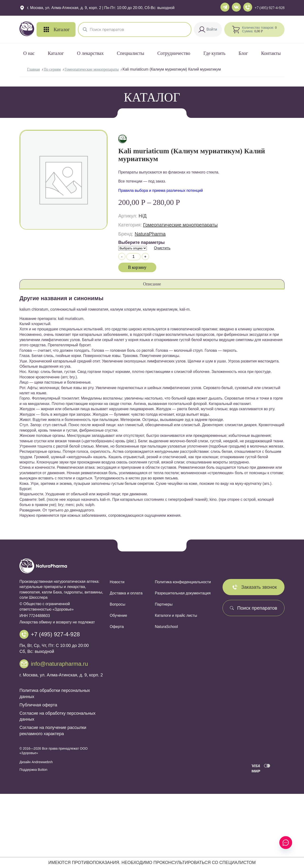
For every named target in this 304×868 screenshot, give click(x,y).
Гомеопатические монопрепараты (92, 69)
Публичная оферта (38, 705)
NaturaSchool (166, 627)
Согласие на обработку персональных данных (57, 716)
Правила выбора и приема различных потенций (161, 190)
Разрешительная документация (183, 593)
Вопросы (118, 604)
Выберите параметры (142, 242)
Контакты (271, 53)
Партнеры (164, 604)
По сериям (52, 69)
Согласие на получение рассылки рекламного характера (53, 731)
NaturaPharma (150, 234)
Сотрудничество (174, 53)
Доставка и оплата (126, 593)
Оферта (117, 627)
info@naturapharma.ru (59, 664)
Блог (243, 53)
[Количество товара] (133, 257)
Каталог (56, 53)
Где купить (214, 53)
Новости (117, 582)
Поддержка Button (33, 770)
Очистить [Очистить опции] (162, 248)
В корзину (137, 267)
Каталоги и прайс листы (176, 615)
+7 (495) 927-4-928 (270, 8)
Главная (33, 69)
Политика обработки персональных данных (55, 693)
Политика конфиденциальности (183, 582)
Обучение (118, 615)
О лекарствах (90, 53)
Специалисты (131, 53)
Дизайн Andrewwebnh (36, 762)
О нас (29, 53)
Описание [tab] (152, 284)
